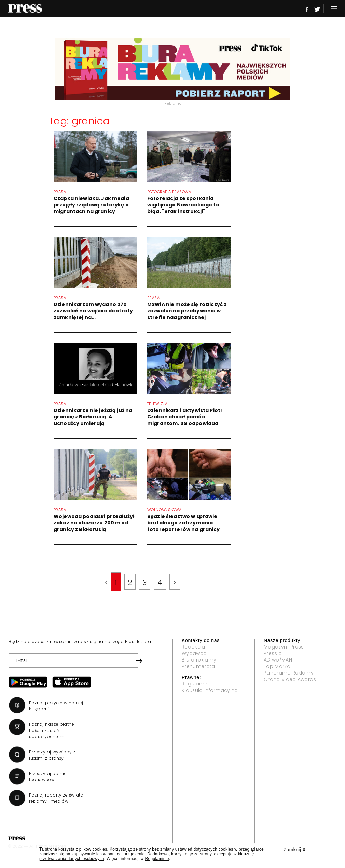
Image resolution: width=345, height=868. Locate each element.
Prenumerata (198, 666)
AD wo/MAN (278, 660)
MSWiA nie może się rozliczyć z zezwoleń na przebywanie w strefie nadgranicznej (187, 311)
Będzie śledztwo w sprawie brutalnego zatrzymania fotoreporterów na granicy (184, 523)
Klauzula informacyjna (210, 690)
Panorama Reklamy (289, 673)
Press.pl (273, 653)
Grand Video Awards (290, 679)
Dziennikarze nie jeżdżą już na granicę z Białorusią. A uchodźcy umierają (93, 417)
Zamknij (295, 850)
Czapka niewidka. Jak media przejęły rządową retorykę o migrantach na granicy (91, 205)
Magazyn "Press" (285, 647)
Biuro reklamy (199, 660)
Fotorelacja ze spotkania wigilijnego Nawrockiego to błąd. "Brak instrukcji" (183, 205)
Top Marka (277, 666)
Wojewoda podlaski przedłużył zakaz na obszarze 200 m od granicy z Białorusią (94, 523)
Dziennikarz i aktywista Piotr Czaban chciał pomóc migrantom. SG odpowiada (185, 417)
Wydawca (194, 653)
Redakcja (194, 647)
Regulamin (195, 684)
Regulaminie (157, 859)
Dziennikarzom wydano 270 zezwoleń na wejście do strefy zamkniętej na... (93, 311)
